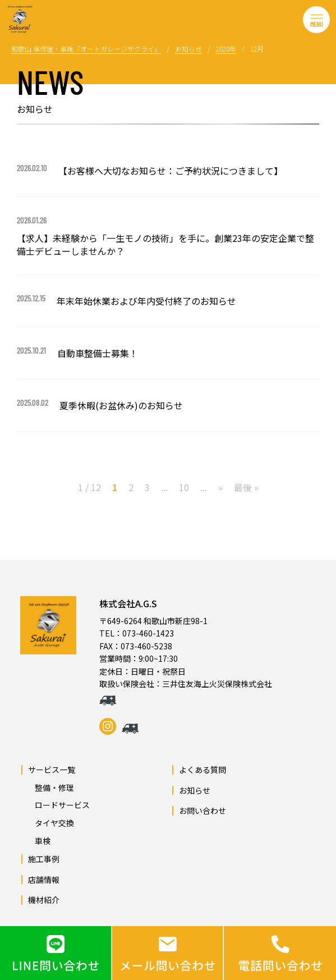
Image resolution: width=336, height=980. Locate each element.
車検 (39, 841)
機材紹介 (44, 900)
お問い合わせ (202, 810)
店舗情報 (44, 880)
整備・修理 (50, 787)
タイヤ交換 (50, 823)
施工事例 (44, 859)
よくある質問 (202, 770)
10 (184, 487)
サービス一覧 (52, 770)
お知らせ (195, 790)
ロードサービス (58, 805)
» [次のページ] (220, 487)
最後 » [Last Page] (246, 487)
